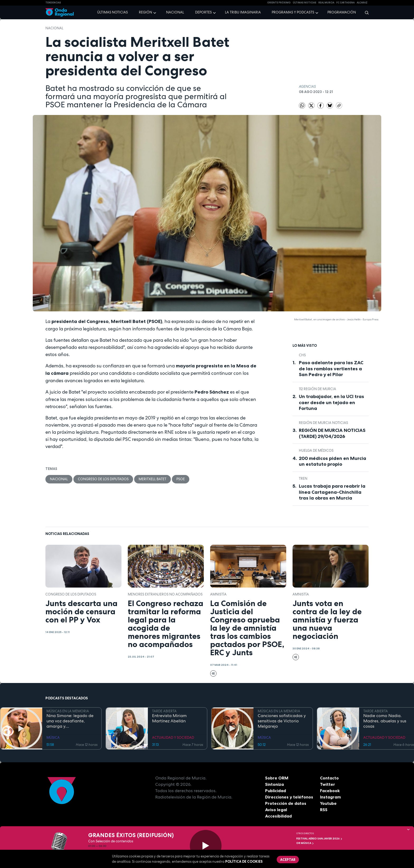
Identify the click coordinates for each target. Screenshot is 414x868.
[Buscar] (365, 12)
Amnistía (218, 594)
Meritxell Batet (152, 479)
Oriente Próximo (279, 3)
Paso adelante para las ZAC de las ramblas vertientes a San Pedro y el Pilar (331, 369)
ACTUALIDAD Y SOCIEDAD (173, 738)
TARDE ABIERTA (164, 711)
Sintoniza (274, 784)
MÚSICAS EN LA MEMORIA (68, 711)
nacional (54, 28)
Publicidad (276, 791)
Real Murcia (326, 3)
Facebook (330, 791)
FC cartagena (345, 3)
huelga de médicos (316, 451)
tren (303, 479)
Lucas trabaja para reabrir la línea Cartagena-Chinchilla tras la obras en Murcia (332, 492)
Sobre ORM (277, 778)
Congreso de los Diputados (103, 479)
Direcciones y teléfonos (289, 797)
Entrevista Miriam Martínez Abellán (169, 718)
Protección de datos (286, 803)
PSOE (181, 479)
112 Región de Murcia (317, 389)
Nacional (175, 12)
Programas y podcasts (293, 12)
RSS (324, 810)
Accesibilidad (278, 816)
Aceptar (288, 860)
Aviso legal (276, 810)
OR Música (305, 843)
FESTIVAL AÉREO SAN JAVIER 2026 (319, 839)
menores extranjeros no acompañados (165, 594)
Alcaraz (362, 3)
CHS (302, 355)
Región (145, 12)
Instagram (330, 797)
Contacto (329, 778)
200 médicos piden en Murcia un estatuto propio (333, 461)
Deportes (203, 12)
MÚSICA (53, 738)
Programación (342, 12)
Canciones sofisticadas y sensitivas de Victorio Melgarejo (282, 721)
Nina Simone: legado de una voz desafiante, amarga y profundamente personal (71, 721)
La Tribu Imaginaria (243, 12)
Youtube (328, 803)
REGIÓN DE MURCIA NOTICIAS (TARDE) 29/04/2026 (332, 433)
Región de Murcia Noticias (323, 423)
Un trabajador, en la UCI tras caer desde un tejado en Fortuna (331, 402)
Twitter (328, 784)
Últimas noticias (112, 12)
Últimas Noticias (305, 3)
